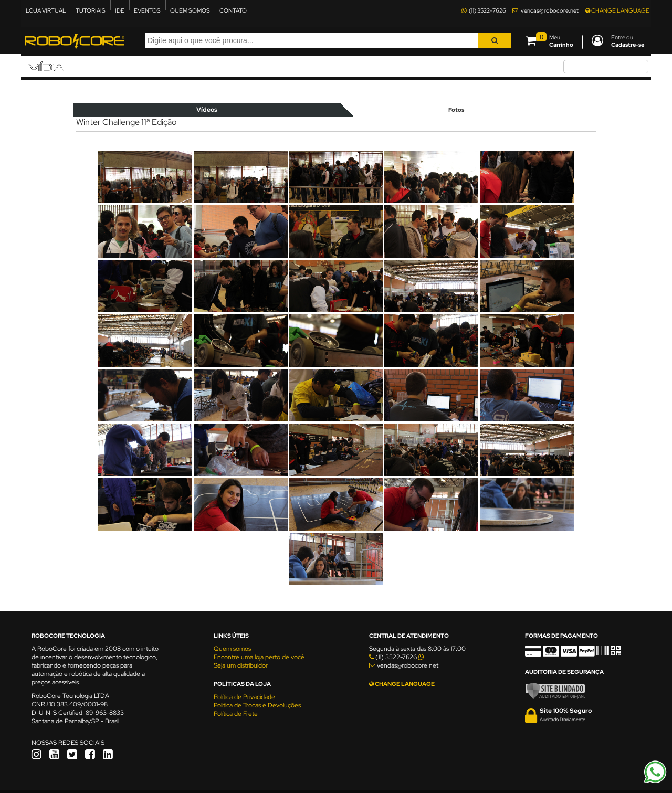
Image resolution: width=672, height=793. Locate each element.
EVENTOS (147, 10)
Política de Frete (236, 714)
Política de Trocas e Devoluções (257, 705)
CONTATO (233, 10)
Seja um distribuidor (241, 665)
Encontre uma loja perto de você (259, 657)
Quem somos (232, 649)
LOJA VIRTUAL (46, 10)
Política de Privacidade (244, 697)
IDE (120, 10)
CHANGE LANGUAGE (617, 10)
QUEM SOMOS (190, 10)
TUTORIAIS (91, 10)
